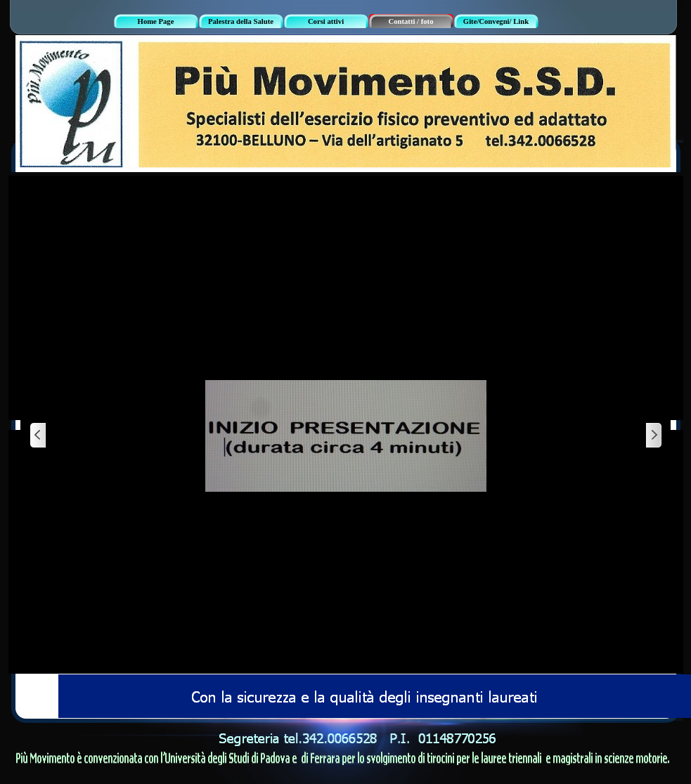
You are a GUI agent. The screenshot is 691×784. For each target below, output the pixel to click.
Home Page (156, 21)
